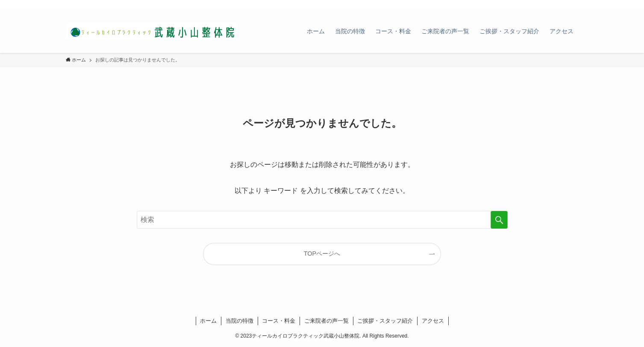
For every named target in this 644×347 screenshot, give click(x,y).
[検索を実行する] (499, 220)
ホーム (208, 321)
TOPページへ (322, 254)
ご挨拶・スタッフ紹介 (385, 321)
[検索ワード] (322, 220)
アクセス (433, 321)
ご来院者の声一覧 (326, 321)
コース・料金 (279, 321)
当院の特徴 (240, 321)
